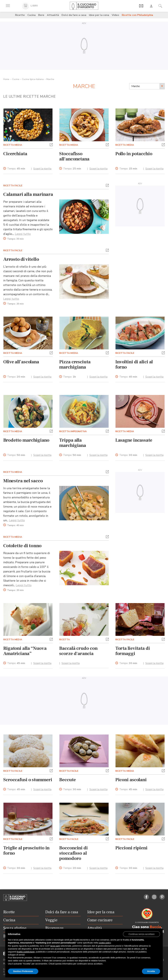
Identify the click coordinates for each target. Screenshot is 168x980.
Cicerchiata (15, 154)
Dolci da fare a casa (74, 15)
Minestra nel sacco (23, 481)
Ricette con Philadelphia (137, 15)
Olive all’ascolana (21, 362)
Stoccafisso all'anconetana (74, 156)
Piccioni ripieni (131, 848)
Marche (50, 79)
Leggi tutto (23, 234)
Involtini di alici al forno (134, 364)
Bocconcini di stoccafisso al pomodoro (73, 853)
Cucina (31, 15)
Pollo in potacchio (134, 154)
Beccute (67, 780)
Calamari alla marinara (28, 194)
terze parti (55, 946)
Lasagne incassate (134, 440)
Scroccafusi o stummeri (28, 780)
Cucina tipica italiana (33, 79)
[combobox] (147, 86)
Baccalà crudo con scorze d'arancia (78, 651)
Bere (41, 15)
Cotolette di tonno (22, 546)
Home (6, 79)
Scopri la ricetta (42, 169)
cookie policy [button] (105, 943)
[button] (51, 144)
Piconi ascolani (131, 780)
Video (115, 15)
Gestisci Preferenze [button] (23, 971)
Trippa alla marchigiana (73, 443)
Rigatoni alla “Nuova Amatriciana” (25, 651)
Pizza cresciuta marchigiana (75, 364)
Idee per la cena (99, 15)
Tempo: (16, 169)
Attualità (53, 15)
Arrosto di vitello (21, 259)
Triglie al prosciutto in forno (26, 851)
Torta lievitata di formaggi (133, 651)
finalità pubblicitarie (26, 952)
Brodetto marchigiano (26, 440)
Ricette (20, 15)
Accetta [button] (151, 971)
